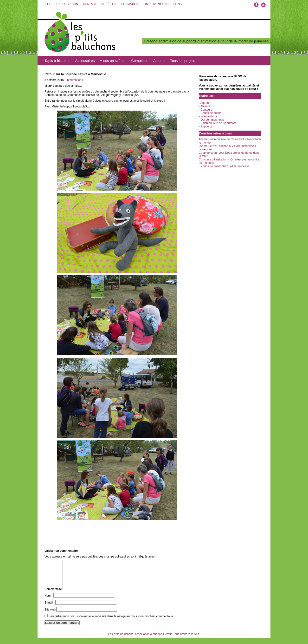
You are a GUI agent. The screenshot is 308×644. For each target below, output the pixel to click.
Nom (48, 601)
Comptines (140, 61)
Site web (50, 615)
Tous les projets (183, 61)
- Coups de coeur (210, 113)
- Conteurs (205, 110)
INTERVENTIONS (157, 4)
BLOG (48, 4)
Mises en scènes (113, 61)
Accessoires (85, 61)
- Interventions (74, 80)
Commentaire (53, 595)
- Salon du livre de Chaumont (217, 123)
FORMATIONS (131, 4)
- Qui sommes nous (211, 120)
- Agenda (205, 103)
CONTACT (90, 4)
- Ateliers (204, 106)
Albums (159, 61)
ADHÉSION (109, 4)
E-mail (50, 608)
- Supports (205, 126)
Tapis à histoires (58, 61)
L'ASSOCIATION (67, 4)
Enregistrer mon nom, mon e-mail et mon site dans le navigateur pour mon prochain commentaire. (111, 622)
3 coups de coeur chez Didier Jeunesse (224, 166)
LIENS (177, 4)
